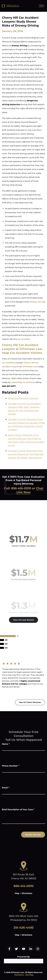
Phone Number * (11, 766)
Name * (6, 744)
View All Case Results (24, 620)
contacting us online (22, 382)
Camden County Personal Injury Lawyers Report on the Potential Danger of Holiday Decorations (26, 454)
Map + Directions (24, 893)
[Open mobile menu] (41, 6)
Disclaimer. (19, 975)
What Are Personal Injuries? (23, 398)
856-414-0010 (21, 488)
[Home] (20, 6)
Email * (6, 788)
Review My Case (33, 835)
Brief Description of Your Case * (18, 810)
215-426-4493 (24, 928)
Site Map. (30, 975)
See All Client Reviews (30, 702)
